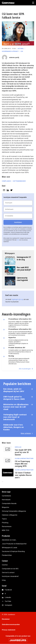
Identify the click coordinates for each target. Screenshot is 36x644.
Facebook (8, 590)
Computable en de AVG (10, 569)
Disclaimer (6, 619)
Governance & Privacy (10, 51)
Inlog (4, 580)
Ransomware (7, 526)
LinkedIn (8, 597)
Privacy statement (9, 630)
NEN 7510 (6, 530)
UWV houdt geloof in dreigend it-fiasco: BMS (14, 398)
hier (18, 240)
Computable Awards (9, 503)
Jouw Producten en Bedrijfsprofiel (14, 544)
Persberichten (7, 555)
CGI (22, 51)
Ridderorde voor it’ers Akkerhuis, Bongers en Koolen (14, 427)
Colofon (5, 565)
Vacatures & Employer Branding (13, 551)
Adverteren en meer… (9, 540)
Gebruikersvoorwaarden (11, 624)
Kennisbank (6, 500)
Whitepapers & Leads (10, 548)
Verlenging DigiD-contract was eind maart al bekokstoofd (15, 417)
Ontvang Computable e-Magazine (14, 511)
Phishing (5, 523)
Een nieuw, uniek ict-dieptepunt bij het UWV (14, 390)
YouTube (8, 601)
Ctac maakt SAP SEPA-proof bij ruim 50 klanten (23, 452)
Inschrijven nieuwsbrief (10, 576)
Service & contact (8, 573)
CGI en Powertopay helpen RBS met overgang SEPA (22, 464)
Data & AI (18, 447)
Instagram (8, 605)
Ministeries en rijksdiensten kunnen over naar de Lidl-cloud (16, 407)
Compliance (6, 181)
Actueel (21, 49)
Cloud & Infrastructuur (24, 458)
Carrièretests (6, 496)
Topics (4, 519)
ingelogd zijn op (17, 299)
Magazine (5, 507)
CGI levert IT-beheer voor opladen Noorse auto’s (23, 475)
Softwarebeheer (19, 181)
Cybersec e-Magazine (10, 515)
